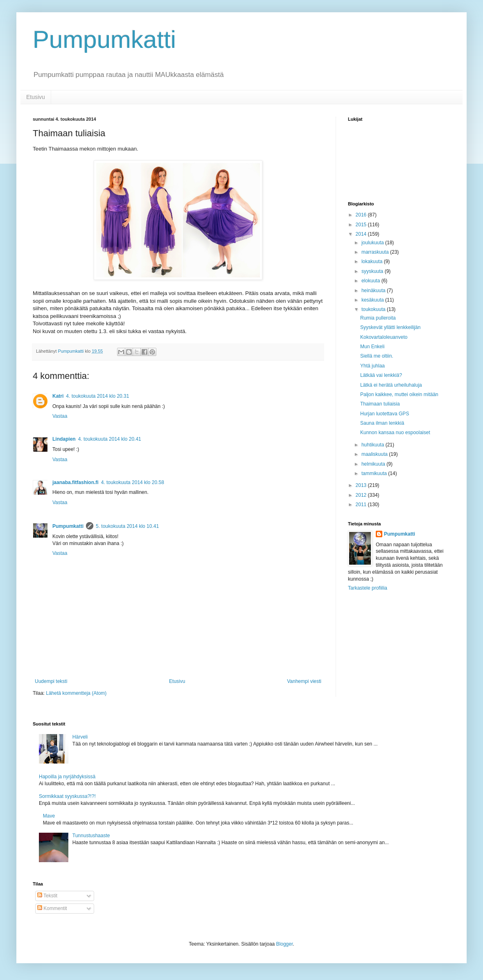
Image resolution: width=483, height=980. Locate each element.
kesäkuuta (373, 300)
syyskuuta (373, 271)
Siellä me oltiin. (377, 356)
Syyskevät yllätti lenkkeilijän (390, 327)
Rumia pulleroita (378, 318)
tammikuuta (375, 473)
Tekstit (47, 896)
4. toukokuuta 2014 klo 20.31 (97, 396)
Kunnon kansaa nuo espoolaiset (395, 433)
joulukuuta (373, 243)
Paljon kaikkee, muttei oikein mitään (399, 394)
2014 (362, 234)
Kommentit (52, 908)
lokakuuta (373, 261)
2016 (362, 215)
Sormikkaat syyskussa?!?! (67, 796)
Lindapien (64, 439)
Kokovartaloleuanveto (384, 337)
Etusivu (36, 97)
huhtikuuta (374, 445)
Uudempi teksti (51, 681)
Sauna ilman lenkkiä (382, 423)
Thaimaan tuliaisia (380, 404)
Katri (58, 396)
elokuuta (371, 281)
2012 (362, 495)
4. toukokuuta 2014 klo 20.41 (110, 439)
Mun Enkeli (372, 347)
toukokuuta (374, 309)
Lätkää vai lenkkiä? (381, 375)
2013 (362, 485)
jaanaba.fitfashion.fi (76, 482)
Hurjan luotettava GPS (385, 414)
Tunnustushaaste (91, 836)
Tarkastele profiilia (368, 588)
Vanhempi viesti (304, 681)
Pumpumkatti (104, 39)
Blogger (285, 944)
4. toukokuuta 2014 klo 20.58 (133, 482)
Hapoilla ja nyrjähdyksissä (67, 777)
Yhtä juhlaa (372, 366)
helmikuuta (374, 464)
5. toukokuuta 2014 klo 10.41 (127, 526)
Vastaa (60, 416)
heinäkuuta (374, 291)
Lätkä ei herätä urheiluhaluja (391, 385)
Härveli (80, 737)
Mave (49, 816)
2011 (362, 505)
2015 (362, 225)
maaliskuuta (375, 454)
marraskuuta (376, 252)
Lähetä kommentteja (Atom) (76, 693)
